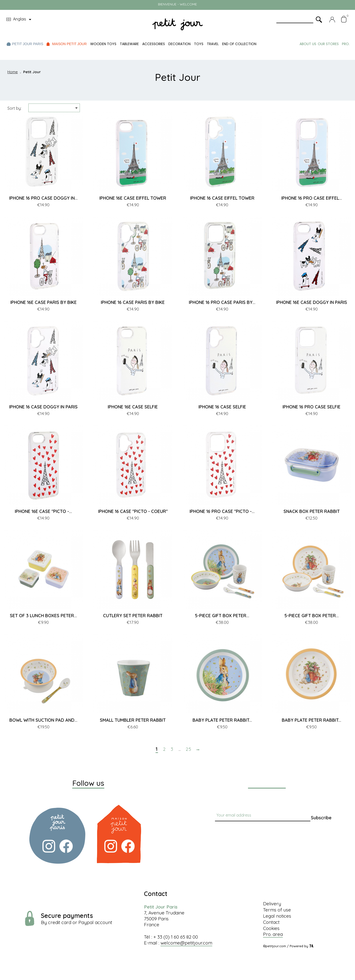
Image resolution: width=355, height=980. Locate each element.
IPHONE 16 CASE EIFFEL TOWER (222, 198)
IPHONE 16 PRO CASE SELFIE (311, 407)
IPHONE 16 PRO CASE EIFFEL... (312, 198)
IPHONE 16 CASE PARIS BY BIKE (133, 302)
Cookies (271, 928)
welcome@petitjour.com (186, 943)
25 (189, 749)
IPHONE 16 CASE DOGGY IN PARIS (43, 407)
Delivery (272, 904)
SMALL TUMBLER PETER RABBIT (133, 720)
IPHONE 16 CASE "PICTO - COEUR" (133, 511)
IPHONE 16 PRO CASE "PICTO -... (222, 511)
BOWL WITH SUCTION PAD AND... (43, 720)
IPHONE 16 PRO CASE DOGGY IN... (43, 198)
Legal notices (277, 916)
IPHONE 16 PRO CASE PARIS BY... (222, 302)
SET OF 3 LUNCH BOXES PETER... (43, 616)
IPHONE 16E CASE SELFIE (133, 407)
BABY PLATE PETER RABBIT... (222, 720)
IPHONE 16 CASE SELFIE (222, 407)
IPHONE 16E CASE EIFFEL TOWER (133, 198)
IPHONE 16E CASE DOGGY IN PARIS (312, 302)
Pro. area (273, 934)
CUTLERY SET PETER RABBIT (133, 616)
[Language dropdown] (20, 19)
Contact (271, 922)
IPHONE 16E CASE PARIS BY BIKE (44, 302)
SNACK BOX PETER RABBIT (312, 511)
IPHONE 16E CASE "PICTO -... (43, 511)
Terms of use (277, 910)
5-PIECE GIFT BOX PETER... (222, 616)
